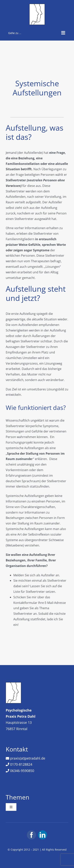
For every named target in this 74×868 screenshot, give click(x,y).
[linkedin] (43, 835)
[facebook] (31, 835)
